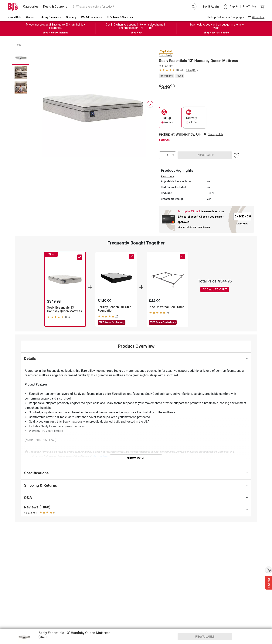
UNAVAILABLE (205, 155)
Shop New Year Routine (217, 33)
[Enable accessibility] (269, 570)
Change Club (215, 134)
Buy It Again (211, 7)
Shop (166, 55)
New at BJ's (15, 17)
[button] (171, 70)
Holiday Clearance (50, 17)
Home (18, 45)
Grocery (71, 17)
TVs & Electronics (92, 17)
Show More (136, 458)
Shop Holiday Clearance (55, 33)
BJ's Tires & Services (120, 17)
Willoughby (258, 17)
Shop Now (136, 33)
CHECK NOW (243, 216)
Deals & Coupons (55, 7)
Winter (30, 17)
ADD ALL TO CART (215, 289)
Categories (31, 7)
